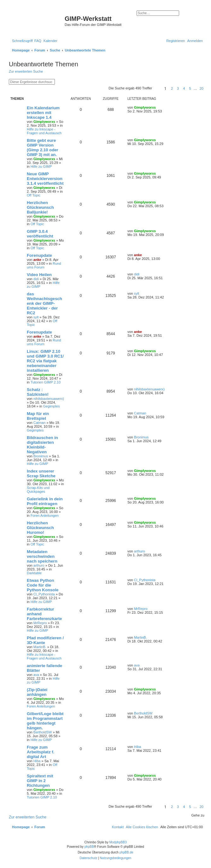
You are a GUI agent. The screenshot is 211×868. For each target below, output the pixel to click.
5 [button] (190, 88)
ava (36, 675)
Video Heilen (39, 275)
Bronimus (41, 456)
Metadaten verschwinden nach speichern (42, 556)
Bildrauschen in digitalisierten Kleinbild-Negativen (42, 445)
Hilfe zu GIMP (41, 166)
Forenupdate (39, 255)
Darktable (34, 573)
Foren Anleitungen (45, 515)
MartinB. (40, 647)
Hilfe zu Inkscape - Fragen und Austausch (44, 131)
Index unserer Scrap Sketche (41, 473)
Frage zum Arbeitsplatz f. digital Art (41, 752)
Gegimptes (51, 406)
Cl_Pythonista (44, 594)
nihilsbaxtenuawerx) (49, 399)
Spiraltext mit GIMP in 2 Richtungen (40, 781)
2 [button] (172, 88)
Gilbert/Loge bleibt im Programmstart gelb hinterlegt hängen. (45, 721)
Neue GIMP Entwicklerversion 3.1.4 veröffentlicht (45, 179)
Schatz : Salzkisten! (38, 392)
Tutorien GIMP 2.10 (46, 382)
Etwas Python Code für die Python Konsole (43, 585)
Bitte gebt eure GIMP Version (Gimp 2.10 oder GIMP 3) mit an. (43, 148)
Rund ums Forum (44, 265)
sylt (36, 317)
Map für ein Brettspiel (38, 416)
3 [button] (178, 88)
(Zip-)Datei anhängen (37, 692)
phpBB (89, 847)
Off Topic (34, 195)
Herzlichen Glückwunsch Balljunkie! (40, 207)
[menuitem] (38, 41)
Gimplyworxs (44, 122)
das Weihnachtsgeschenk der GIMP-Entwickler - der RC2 (44, 303)
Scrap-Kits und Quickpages (38, 490)
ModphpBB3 (118, 842)
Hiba (37, 761)
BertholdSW (43, 732)
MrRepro (40, 623)
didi (36, 279)
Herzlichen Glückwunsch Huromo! (40, 528)
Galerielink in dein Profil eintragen (45, 501)
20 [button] (202, 88)
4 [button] (184, 88)
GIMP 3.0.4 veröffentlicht (40, 234)
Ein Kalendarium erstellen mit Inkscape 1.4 (43, 113)
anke (37, 260)
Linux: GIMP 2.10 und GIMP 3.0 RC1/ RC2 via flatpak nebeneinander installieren (45, 361)
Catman (40, 423)
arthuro (39, 565)
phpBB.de (126, 852)
